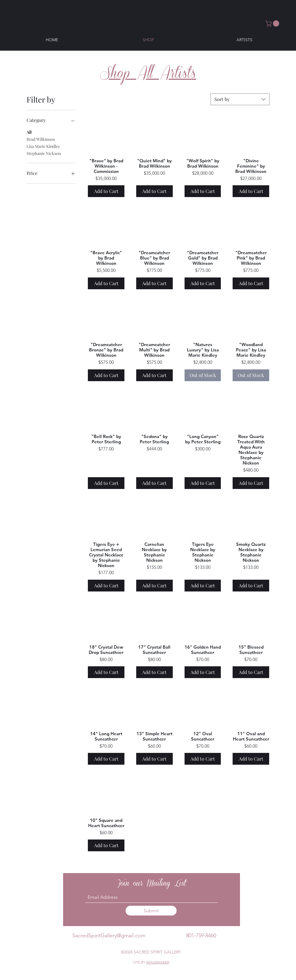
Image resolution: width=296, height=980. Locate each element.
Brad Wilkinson (41, 139)
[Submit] (151, 911)
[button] (273, 23)
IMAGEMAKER (158, 962)
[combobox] (240, 99)
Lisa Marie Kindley (43, 146)
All (29, 132)
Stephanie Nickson (44, 153)
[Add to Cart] (106, 191)
